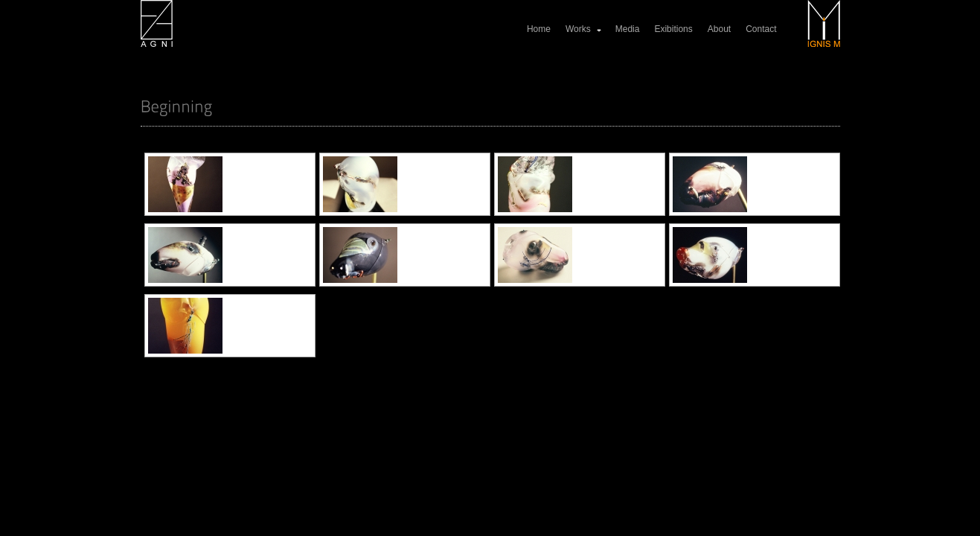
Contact (761, 29)
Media (628, 29)
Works (584, 29)
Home (539, 29)
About (719, 29)
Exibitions (673, 29)
